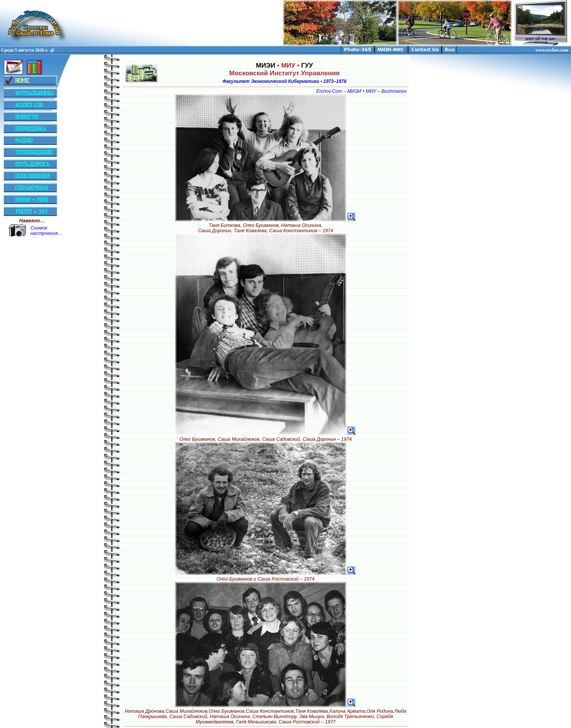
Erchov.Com (329, 91)
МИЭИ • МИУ (362, 91)
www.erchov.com (552, 50)
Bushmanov (394, 91)
